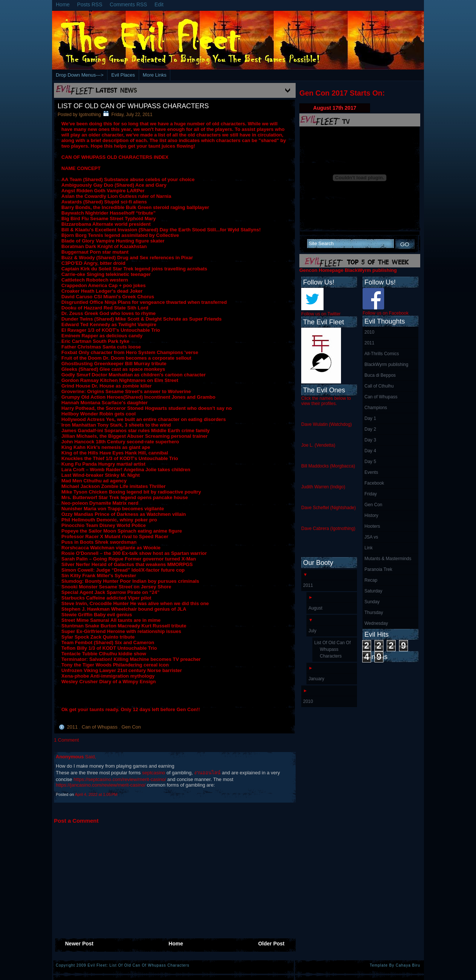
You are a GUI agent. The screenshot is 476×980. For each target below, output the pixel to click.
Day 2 (370, 429)
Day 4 (370, 451)
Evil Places (123, 75)
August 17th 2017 (335, 108)
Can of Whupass (100, 727)
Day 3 (370, 440)
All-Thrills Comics (382, 354)
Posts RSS (90, 4)
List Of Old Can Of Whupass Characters (133, 106)
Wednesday (376, 623)
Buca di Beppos (380, 375)
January (316, 679)
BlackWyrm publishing (386, 364)
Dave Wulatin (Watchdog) (327, 424)
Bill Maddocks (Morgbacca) (328, 466)
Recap (371, 580)
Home (63, 4)
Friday (371, 494)
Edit (159, 4)
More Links (155, 75)
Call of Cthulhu (379, 386)
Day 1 (370, 418)
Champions (376, 408)
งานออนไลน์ (207, 773)
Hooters (372, 526)
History (371, 515)
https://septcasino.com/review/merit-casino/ (120, 779)
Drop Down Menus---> (80, 75)
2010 (369, 332)
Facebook (374, 483)
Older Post (271, 944)
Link (369, 548)
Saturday (373, 591)
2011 (73, 727)
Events (371, 472)
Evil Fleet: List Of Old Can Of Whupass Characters (139, 965)
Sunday (372, 602)
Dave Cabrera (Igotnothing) (328, 528)
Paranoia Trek (378, 569)
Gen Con (131, 727)
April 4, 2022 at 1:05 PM (96, 794)
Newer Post (79, 944)
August (315, 608)
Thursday (374, 613)
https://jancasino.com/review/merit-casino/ (101, 785)
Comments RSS (128, 4)
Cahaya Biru (408, 965)
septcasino (154, 773)
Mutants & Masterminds (388, 559)
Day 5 (370, 462)
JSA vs (371, 537)
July (312, 631)
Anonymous (70, 757)
